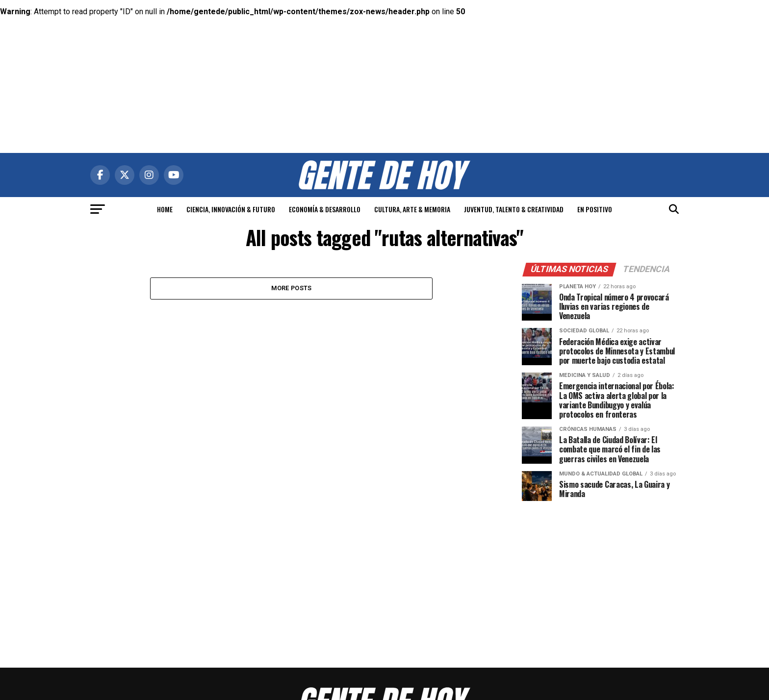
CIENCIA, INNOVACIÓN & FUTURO (231, 209)
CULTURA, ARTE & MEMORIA (412, 209)
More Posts (292, 288)
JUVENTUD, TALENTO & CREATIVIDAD (514, 209)
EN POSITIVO (595, 209)
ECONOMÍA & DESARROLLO (325, 209)
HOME (165, 209)
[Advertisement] (384, 69)
